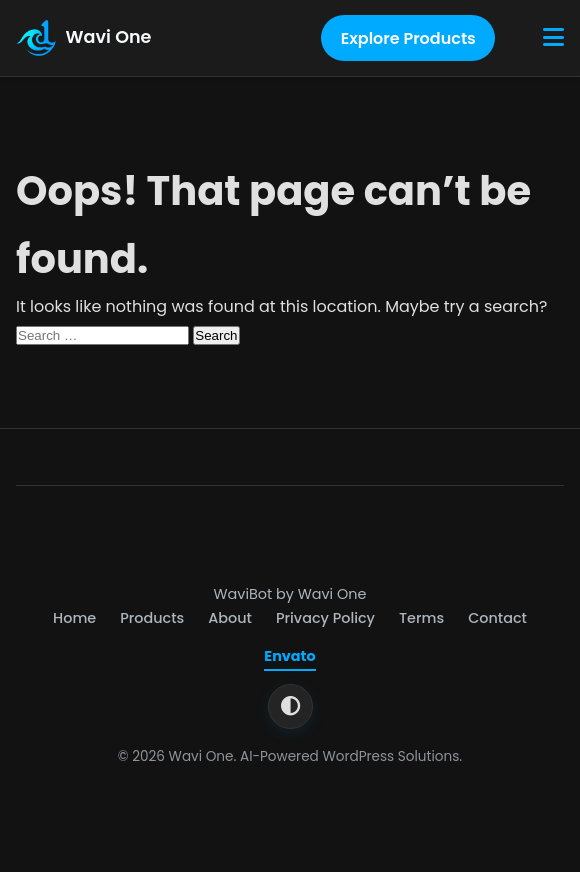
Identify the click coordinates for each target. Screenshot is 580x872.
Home (74, 618)
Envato (289, 656)
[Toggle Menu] (553, 38)
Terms (421, 618)
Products (152, 618)
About (230, 618)
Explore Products (408, 38)
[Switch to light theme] (290, 706)
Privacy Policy (325, 618)
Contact (497, 618)
